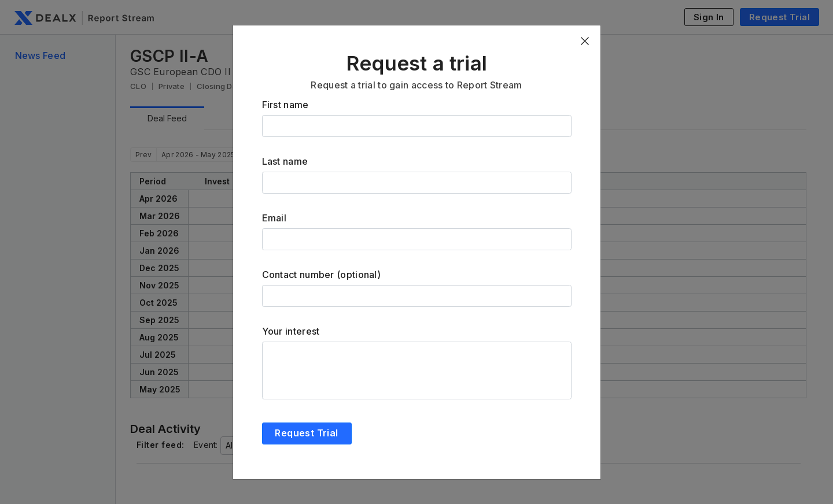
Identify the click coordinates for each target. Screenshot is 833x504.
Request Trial (306, 433)
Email (274, 218)
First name (285, 105)
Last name (285, 161)
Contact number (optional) (322, 275)
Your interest (291, 331)
